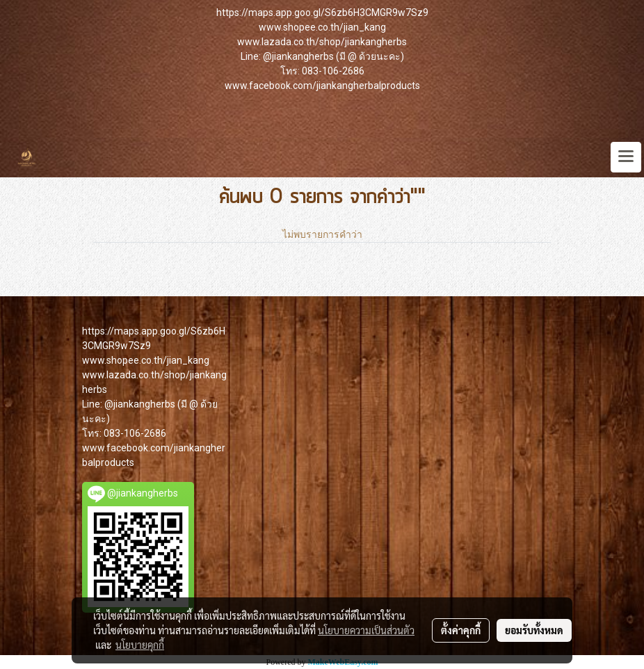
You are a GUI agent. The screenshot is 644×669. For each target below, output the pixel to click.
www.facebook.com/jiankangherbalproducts (322, 86)
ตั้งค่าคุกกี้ (461, 630)
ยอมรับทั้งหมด (534, 630)
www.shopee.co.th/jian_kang (322, 27)
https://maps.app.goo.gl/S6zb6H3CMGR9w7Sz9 (322, 13)
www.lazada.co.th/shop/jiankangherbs (322, 42)
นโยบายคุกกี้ (140, 645)
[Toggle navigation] (626, 157)
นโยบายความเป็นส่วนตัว (366, 630)
